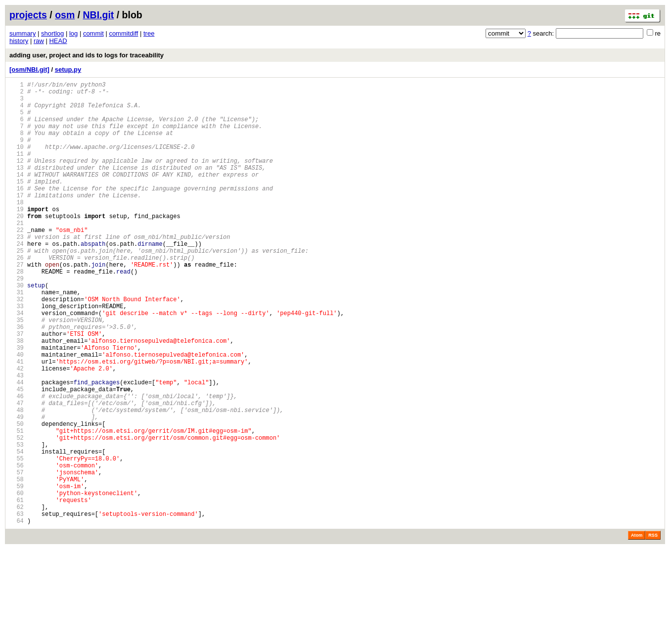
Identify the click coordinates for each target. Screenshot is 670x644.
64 (17, 616)
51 (17, 506)
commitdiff (123, 33)
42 (17, 431)
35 (17, 372)
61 (17, 590)
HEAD (58, 41)
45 (17, 456)
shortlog (52, 33)
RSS (653, 630)
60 (17, 582)
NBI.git (99, 15)
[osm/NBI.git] (29, 69)
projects (28, 15)
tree (149, 33)
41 (17, 422)
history (19, 41)
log (73, 33)
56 (17, 548)
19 (17, 237)
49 (17, 489)
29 (17, 321)
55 (17, 540)
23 (17, 271)
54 (17, 531)
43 (17, 439)
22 (17, 262)
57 (17, 557)
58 (17, 565)
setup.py (68, 69)
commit (93, 33)
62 (17, 599)
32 (17, 346)
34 (17, 363)
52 (17, 515)
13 (17, 187)
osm (65, 15)
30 (17, 330)
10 (17, 161)
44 (17, 447)
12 (17, 178)
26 (17, 296)
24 (17, 279)
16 (17, 212)
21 (17, 254)
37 (17, 389)
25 (17, 288)
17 (17, 220)
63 (17, 607)
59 (17, 574)
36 (17, 380)
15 (17, 204)
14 (17, 195)
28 (17, 313)
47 (17, 473)
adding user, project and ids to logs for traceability (87, 55)
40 (17, 414)
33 (17, 355)
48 (17, 481)
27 (17, 304)
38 (17, 397)
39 (17, 405)
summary (22, 33)
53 (17, 523)
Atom (637, 630)
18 (17, 229)
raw (39, 41)
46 (17, 464)
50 (17, 498)
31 (17, 338)
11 (17, 170)
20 (17, 246)
